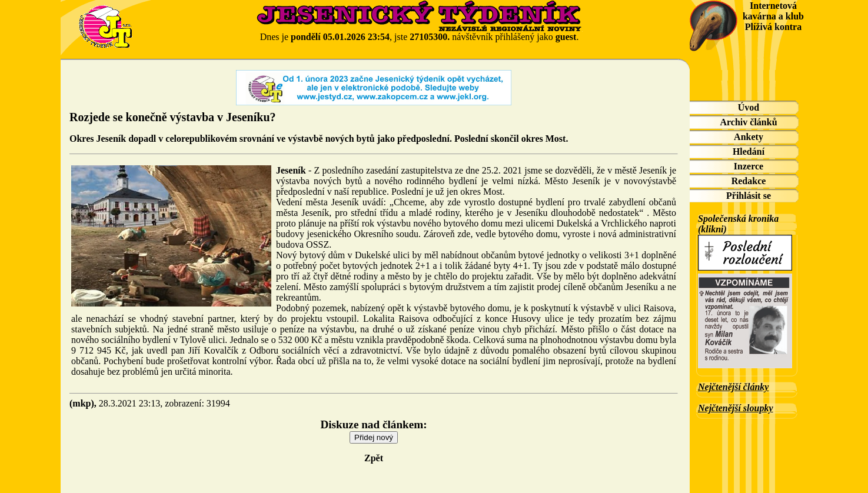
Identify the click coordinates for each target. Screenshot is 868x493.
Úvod (749, 107)
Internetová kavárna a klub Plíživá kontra (773, 16)
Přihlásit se (749, 196)
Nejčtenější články (733, 387)
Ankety (749, 137)
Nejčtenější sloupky (736, 408)
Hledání (749, 151)
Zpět (374, 458)
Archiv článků (748, 122)
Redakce (749, 181)
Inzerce (749, 166)
